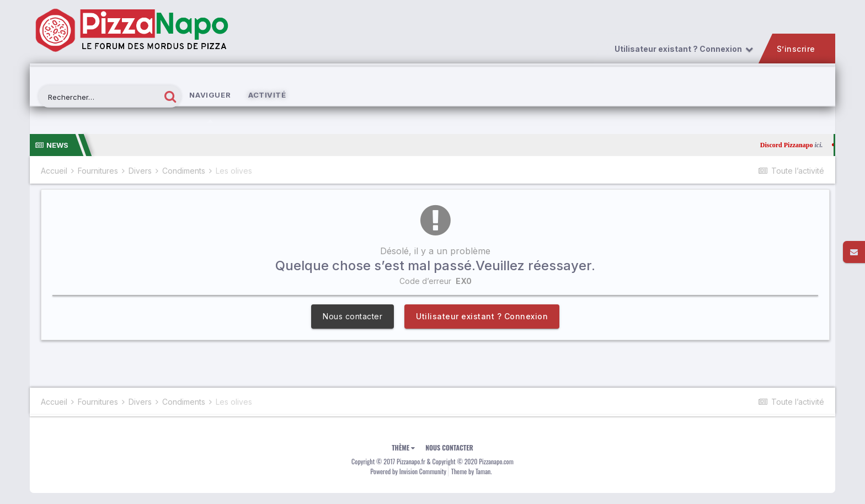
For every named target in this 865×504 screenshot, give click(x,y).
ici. (828, 145)
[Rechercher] (100, 97)
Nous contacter (353, 316)
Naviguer (210, 107)
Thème (403, 447)
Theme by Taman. (472, 471)
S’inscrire (795, 49)
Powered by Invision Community (408, 471)
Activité (267, 95)
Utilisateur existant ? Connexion (683, 49)
